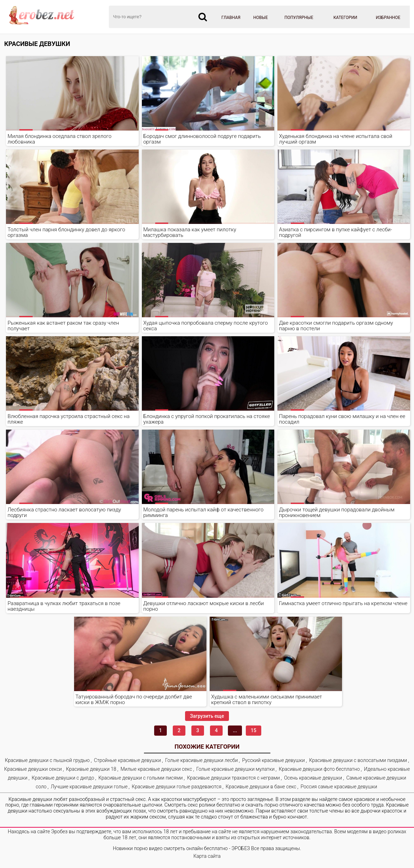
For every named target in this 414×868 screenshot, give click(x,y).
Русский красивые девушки (273, 760)
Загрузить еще (207, 716)
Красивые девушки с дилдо (63, 778)
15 (254, 730)
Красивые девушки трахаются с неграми (233, 778)
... (235, 730)
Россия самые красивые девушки (339, 787)
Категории (345, 18)
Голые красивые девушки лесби (201, 760)
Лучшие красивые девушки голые (89, 787)
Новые (261, 18)
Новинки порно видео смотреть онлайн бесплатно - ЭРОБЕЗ (182, 848)
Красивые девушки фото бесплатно (319, 769)
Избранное (388, 18)
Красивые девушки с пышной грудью (47, 760)
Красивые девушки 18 (91, 769)
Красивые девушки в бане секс (261, 787)
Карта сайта (207, 856)
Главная (231, 18)
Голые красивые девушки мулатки (235, 769)
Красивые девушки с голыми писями (140, 778)
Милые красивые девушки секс (156, 769)
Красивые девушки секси (33, 769)
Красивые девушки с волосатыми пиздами (358, 760)
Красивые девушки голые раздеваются (176, 787)
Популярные (299, 18)
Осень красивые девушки (313, 778)
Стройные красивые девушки (128, 760)
